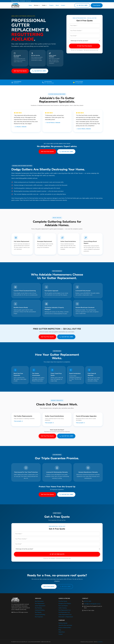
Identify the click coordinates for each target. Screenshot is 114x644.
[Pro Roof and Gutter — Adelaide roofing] (15, 5)
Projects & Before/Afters (65, 628)
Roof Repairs (38, 612)
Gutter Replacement (40, 606)
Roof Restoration (39, 601)
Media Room (62, 632)
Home (30, 5)
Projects (51, 5)
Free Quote (97, 5)
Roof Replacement (40, 603)
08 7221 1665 (99, 1)
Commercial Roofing (40, 615)
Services (37, 5)
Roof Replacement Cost (65, 610)
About (57, 5)
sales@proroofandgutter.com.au (92, 604)
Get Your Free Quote (20, 71)
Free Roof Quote (63, 601)
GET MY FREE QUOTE (57, 554)
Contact (63, 5)
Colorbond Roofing (40, 610)
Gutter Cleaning (63, 608)
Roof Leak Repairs (63, 606)
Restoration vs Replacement (66, 617)
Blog (60, 630)
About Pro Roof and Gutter (65, 625)
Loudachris (100, 642)
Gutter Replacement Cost (65, 615)
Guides (45, 5)
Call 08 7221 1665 (39, 71)
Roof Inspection (39, 617)
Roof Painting (38, 608)
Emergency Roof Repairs (65, 603)
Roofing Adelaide (63, 623)
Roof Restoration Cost (64, 612)
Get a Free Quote (49, 586)
